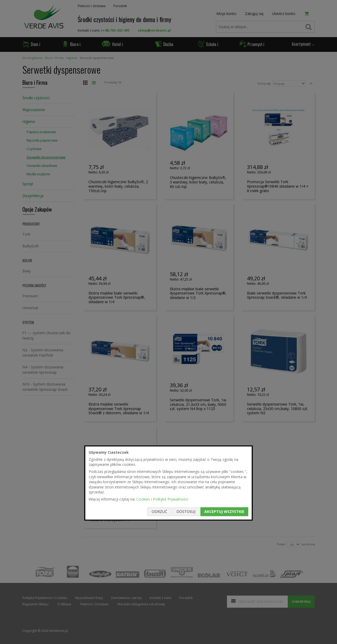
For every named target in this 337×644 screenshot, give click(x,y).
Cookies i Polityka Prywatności (162, 499)
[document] (168, 483)
